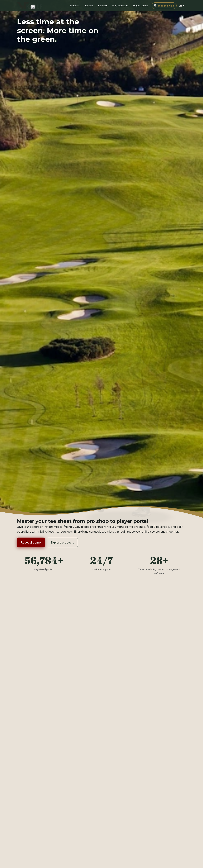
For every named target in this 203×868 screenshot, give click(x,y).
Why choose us (120, 5)
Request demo (140, 5)
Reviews (89, 5)
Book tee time (164, 6)
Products (75, 5)
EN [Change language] (180, 6)
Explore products (62, 542)
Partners (103, 5)
